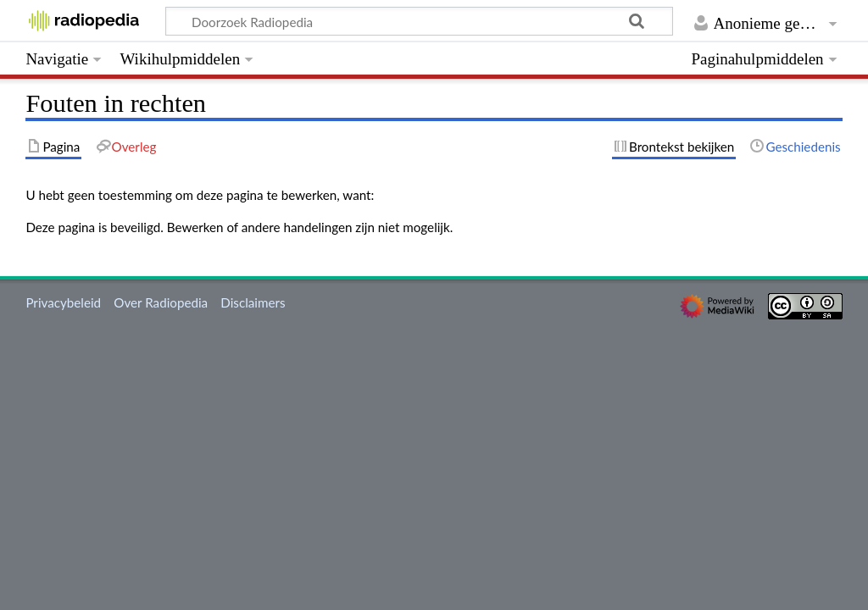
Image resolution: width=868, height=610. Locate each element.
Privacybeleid (63, 302)
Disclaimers (253, 302)
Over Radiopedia (161, 302)
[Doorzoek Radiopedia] (419, 21)
